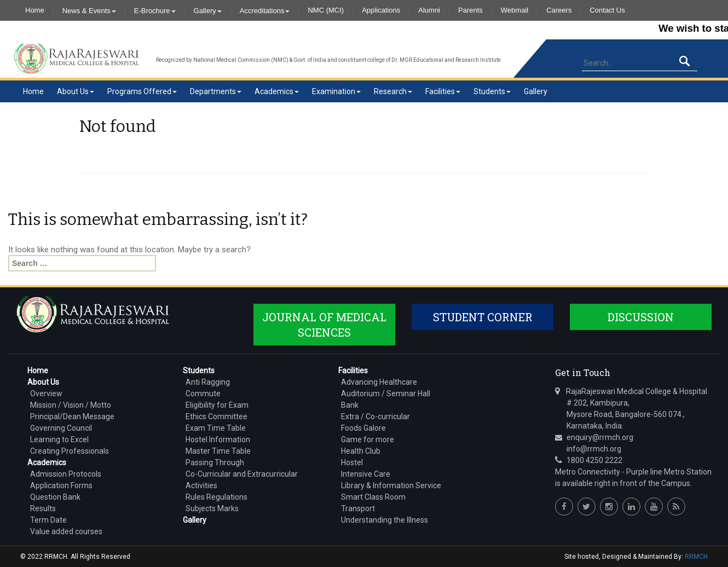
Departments (216, 91)
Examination (336, 91)
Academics (277, 91)
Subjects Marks (212, 508)
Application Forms (61, 485)
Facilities (443, 91)
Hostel (352, 462)
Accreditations (265, 10)
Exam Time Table (216, 428)
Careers (559, 10)
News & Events (89, 10)
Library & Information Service (391, 485)
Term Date (48, 520)
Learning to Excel (59, 439)
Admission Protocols (66, 474)
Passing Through (215, 462)
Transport (358, 508)
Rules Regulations (216, 497)
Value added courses (66, 531)
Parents (470, 10)
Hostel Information (218, 439)
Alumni (429, 10)
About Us (76, 91)
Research (393, 91)
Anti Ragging (208, 382)
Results (43, 508)
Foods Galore (363, 428)
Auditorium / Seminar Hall (386, 394)
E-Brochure (155, 10)
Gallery (208, 10)
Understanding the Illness (385, 520)
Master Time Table (218, 451)
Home (35, 10)
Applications (381, 10)
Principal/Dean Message (72, 416)
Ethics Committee (216, 416)
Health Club (361, 451)
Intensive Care (366, 474)
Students (492, 91)
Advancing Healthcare (379, 382)
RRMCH (696, 557)
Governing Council (61, 428)
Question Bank (55, 497)
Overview (46, 394)
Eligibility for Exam (217, 405)
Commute (203, 394)
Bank (350, 405)
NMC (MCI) (326, 10)
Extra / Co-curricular (375, 416)
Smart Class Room (373, 497)
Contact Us (607, 10)
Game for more (368, 439)
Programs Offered (142, 91)
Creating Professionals (70, 451)
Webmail (515, 10)
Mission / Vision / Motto (71, 405)
